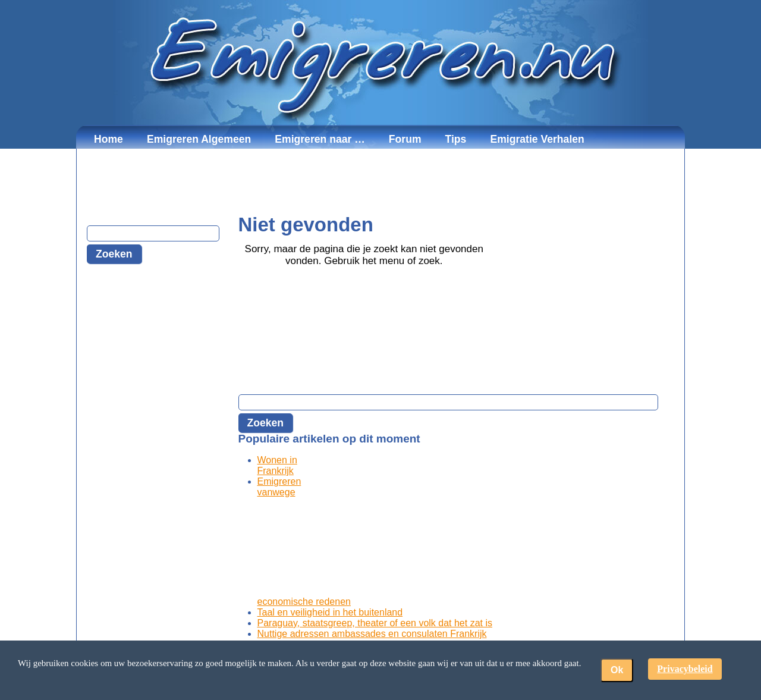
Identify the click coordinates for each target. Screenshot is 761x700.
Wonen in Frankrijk (277, 465)
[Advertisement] (380, 181)
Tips (456, 139)
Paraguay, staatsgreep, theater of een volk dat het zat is (375, 623)
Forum (405, 139)
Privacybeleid (685, 669)
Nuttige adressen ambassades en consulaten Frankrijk (372, 634)
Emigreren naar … (320, 139)
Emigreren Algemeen (199, 139)
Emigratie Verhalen (537, 139)
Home (109, 139)
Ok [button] (617, 670)
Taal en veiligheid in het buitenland (330, 612)
